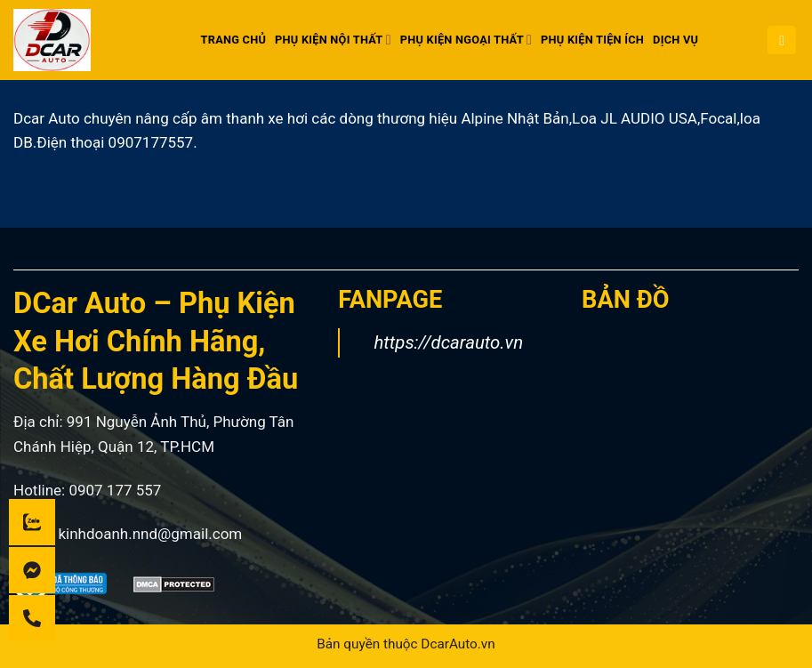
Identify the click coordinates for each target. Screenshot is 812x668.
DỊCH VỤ (675, 40)
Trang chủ (234, 40)
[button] (782, 40)
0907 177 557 (115, 490)
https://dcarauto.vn (448, 342)
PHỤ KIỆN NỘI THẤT (333, 40)
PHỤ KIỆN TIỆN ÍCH (592, 40)
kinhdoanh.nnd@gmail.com (150, 534)
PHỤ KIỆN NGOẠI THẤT (466, 40)
